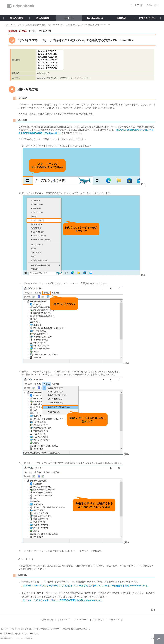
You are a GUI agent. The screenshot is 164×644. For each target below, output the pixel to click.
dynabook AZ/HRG (50, 51)
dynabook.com (10, 25)
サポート (21, 25)
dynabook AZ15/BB (50, 60)
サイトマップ (137, 5)
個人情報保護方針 (7, 638)
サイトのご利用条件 (25, 638)
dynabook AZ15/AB (50, 57)
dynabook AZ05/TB (50, 54)
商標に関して (98, 620)
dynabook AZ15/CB (50, 63)
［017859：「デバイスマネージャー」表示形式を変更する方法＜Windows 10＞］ (62, 600)
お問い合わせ (153, 5)
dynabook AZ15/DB (50, 65)
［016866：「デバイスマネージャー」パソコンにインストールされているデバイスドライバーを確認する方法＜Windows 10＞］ (85, 586)
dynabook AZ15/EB (50, 68)
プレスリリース (81, 620)
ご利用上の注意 (116, 620)
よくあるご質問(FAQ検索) (36, 25)
